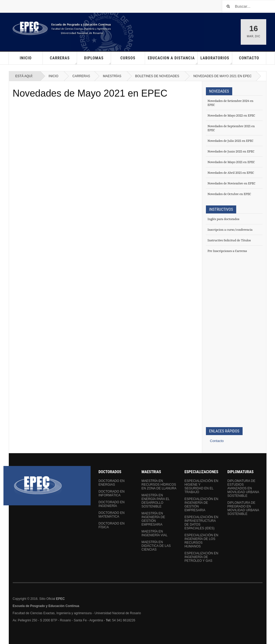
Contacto (249, 58)
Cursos (128, 58)
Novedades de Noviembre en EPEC (231, 183)
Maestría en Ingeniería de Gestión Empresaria (153, 519)
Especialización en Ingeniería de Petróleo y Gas (201, 557)
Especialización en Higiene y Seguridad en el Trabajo (201, 486)
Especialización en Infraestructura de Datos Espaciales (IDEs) (201, 523)
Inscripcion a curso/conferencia (230, 230)
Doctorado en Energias (112, 483)
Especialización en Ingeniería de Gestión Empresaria (201, 505)
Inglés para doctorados (223, 219)
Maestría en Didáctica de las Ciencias (156, 546)
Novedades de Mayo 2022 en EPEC (231, 115)
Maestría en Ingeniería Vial (154, 533)
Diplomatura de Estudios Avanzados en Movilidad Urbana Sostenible (243, 488)
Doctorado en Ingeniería (112, 504)
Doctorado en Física (112, 525)
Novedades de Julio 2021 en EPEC (230, 141)
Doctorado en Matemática (112, 515)
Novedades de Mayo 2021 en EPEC (90, 93)
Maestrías (112, 76)
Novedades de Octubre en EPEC (229, 194)
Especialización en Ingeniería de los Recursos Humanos (201, 541)
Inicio (26, 58)
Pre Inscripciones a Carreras (227, 251)
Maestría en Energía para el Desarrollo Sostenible (155, 501)
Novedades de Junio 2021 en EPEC (231, 151)
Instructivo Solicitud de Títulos (229, 240)
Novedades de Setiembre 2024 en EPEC (230, 103)
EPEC (60, 599)
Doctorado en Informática (112, 493)
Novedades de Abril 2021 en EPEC (231, 173)
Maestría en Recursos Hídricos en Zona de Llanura (159, 485)
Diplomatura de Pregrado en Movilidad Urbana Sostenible (243, 508)
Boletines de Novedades (157, 76)
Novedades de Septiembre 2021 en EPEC (231, 128)
